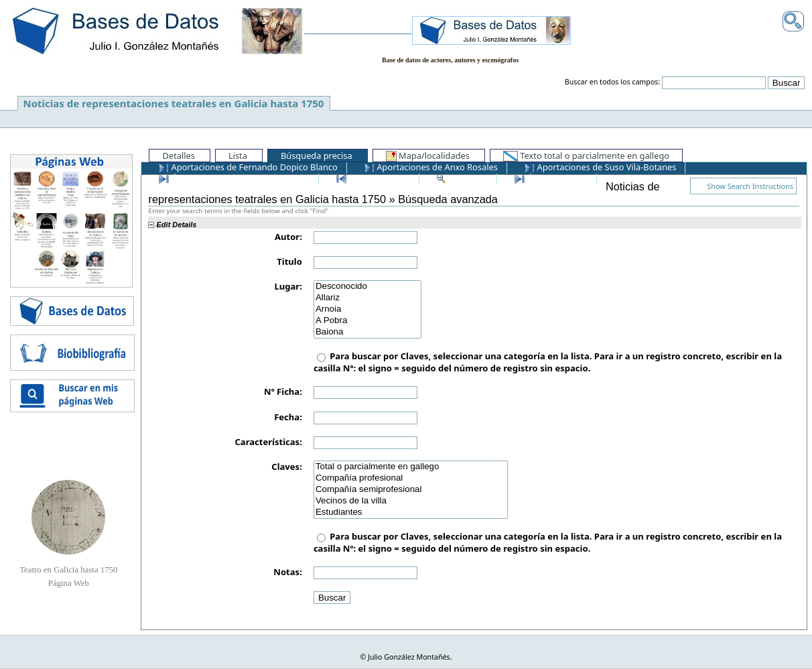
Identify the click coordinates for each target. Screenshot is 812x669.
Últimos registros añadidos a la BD (234, 178)
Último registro (551, 178)
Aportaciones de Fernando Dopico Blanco (248, 167)
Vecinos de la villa (411, 501)
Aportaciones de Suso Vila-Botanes (600, 167)
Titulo (289, 261)
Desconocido (367, 287)
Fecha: (288, 417)
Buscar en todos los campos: (613, 82)
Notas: (287, 572)
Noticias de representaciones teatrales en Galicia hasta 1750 (174, 103)
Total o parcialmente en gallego (411, 467)
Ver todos (462, 178)
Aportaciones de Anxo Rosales (431, 167)
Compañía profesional (411, 478)
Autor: (288, 237)
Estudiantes (411, 512)
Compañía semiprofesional (411, 490)
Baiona (367, 332)
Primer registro (373, 178)
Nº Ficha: (283, 391)
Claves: (287, 467)
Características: (268, 442)
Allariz (367, 298)
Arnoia (367, 309)
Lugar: (288, 286)
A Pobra (367, 321)
